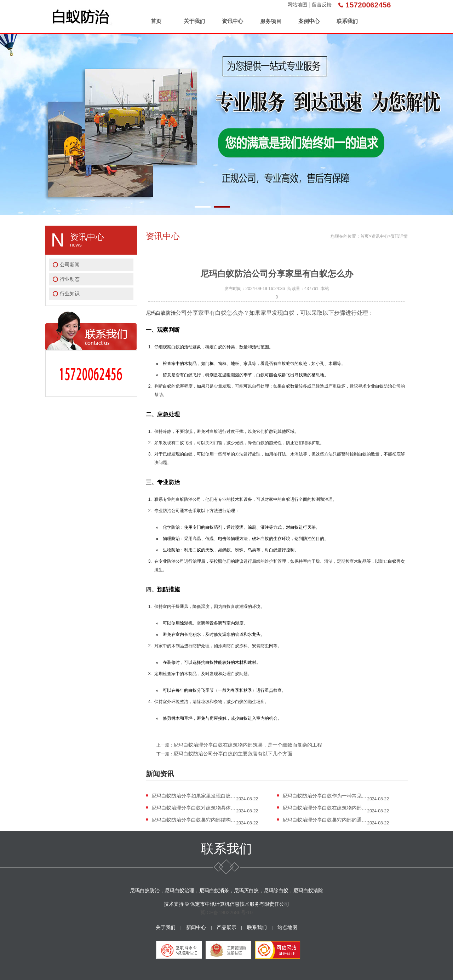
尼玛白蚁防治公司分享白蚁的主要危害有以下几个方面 (233, 754)
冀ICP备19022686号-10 (226, 912)
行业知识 (70, 294)
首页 (156, 21)
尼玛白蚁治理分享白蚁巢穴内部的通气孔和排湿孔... (325, 820)
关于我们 (194, 21)
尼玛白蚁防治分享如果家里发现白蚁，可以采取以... (194, 796)
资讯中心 (233, 21)
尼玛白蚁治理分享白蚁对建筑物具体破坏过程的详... (194, 808)
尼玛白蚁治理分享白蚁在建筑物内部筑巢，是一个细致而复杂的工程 (248, 745)
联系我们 (347, 21)
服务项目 (271, 21)
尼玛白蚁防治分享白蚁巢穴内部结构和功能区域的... (194, 820)
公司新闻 (70, 265)
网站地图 (297, 5)
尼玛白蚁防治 (161, 313)
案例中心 (309, 21)
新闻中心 (196, 927)
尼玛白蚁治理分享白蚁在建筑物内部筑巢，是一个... (325, 808)
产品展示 (226, 927)
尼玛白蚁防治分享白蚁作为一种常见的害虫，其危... (325, 796)
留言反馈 (322, 5)
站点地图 (287, 927)
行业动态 (70, 279)
